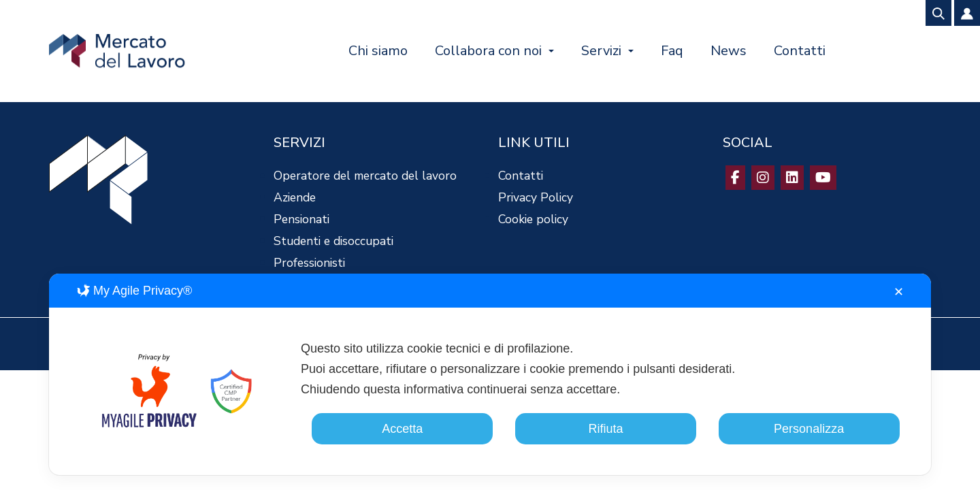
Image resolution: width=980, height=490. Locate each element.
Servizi (601, 51)
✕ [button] (899, 292)
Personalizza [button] (809, 429)
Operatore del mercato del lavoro (365, 176)
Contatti (800, 51)
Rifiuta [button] (605, 429)
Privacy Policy (536, 197)
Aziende (295, 197)
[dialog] (490, 374)
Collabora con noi (488, 51)
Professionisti (309, 263)
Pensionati (301, 219)
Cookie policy (533, 219)
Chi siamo (378, 51)
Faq (672, 51)
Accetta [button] (402, 429)
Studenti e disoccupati (333, 241)
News (729, 51)
